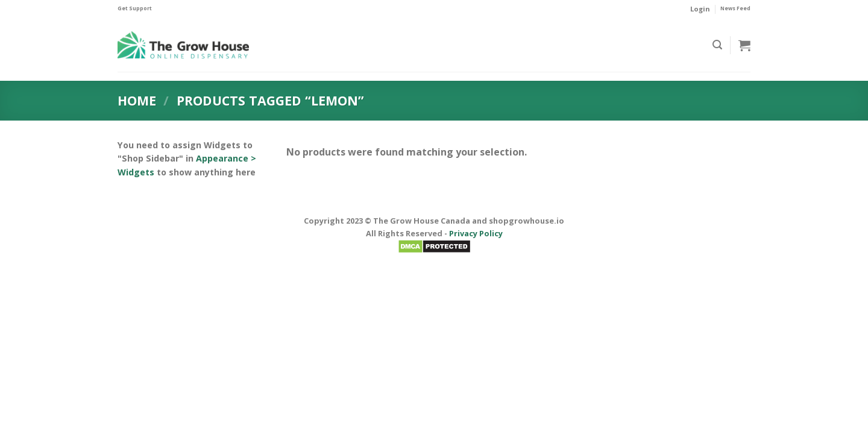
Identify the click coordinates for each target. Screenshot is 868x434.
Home (137, 100)
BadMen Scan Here (434, 260)
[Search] (717, 45)
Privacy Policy (476, 233)
